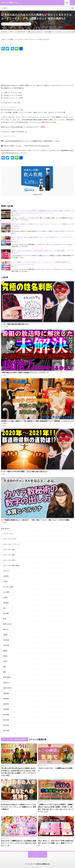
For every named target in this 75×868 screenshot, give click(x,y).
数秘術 (5, 523)
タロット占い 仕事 (9, 549)
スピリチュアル (8, 534)
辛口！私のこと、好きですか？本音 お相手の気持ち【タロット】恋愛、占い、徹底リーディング (55, 843)
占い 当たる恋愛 (8, 587)
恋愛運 (5, 635)
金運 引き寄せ (7, 688)
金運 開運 (6, 709)
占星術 (5, 597)
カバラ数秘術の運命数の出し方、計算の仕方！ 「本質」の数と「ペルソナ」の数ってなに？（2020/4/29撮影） (36, 520)
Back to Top (38, 855)
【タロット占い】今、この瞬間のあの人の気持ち (55, 769)
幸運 (5, 619)
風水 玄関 (6, 720)
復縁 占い (6, 629)
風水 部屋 (6, 725)
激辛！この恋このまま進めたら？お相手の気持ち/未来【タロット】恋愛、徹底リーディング (42, 251)
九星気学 (6, 576)
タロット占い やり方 (10, 539)
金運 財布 (6, 704)
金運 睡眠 (6, 699)
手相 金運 (6, 645)
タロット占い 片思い (10, 560)
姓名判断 (5, 327)
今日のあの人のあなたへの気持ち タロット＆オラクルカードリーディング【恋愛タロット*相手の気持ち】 (19, 807)
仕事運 (5, 581)
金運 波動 (6, 693)
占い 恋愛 (6, 592)
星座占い (6, 656)
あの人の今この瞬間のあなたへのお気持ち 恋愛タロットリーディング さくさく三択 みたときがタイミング (19, 843)
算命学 (5, 661)
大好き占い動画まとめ (43, 864)
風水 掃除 (6, 715)
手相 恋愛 (6, 640)
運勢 (4, 474)
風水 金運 (6, 731)
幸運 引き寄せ (7, 624)
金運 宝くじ (7, 683)
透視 (4, 375)
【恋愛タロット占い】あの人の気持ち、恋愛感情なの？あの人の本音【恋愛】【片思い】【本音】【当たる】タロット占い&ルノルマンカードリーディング (56, 808)
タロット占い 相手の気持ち (21, 24)
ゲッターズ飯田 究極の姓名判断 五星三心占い (15, 324)
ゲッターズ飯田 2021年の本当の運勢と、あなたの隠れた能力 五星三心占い (24, 472)
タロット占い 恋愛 (9, 555)
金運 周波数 (7, 677)
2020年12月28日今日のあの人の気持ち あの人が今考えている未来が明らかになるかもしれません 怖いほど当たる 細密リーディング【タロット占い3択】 (19, 772)
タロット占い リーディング (12, 544)
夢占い (5, 608)
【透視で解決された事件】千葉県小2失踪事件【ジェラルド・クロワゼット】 (25, 373)
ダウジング (7, 571)
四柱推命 (6, 603)
